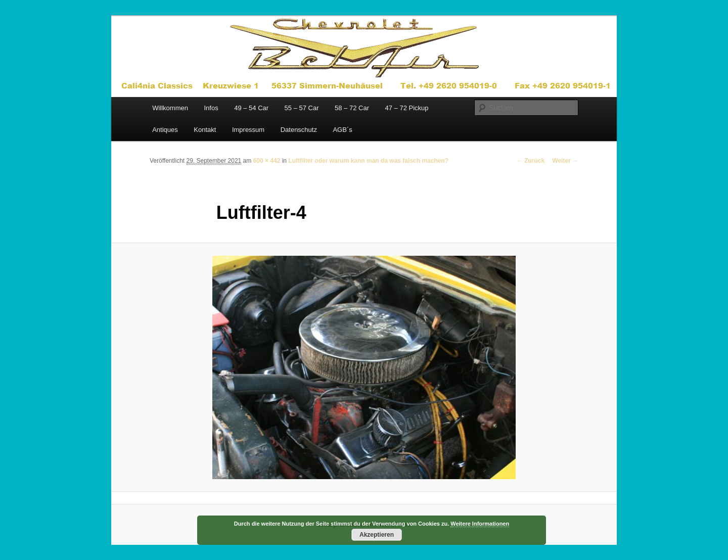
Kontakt (205, 130)
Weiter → (565, 161)
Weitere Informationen (480, 524)
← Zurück (531, 161)
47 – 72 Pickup (406, 108)
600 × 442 (267, 161)
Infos (211, 108)
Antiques (165, 130)
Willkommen (170, 108)
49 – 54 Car (251, 108)
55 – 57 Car (302, 108)
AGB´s (342, 130)
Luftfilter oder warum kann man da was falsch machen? (368, 161)
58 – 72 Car (352, 108)
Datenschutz (299, 130)
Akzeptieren (377, 535)
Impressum (248, 130)
